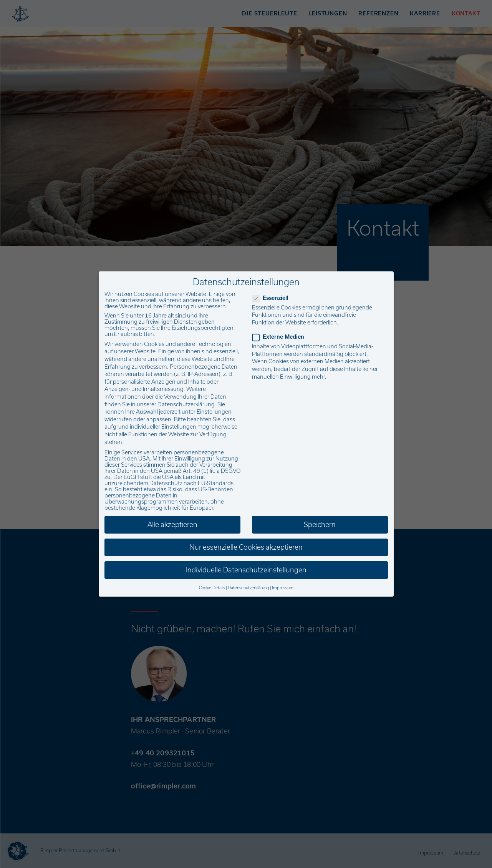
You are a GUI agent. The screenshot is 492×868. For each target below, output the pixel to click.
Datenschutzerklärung (186, 404)
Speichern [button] (320, 525)
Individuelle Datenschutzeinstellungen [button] (246, 570)
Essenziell (273, 298)
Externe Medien (281, 337)
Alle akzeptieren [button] (172, 525)
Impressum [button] (283, 588)
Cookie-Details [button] (212, 588)
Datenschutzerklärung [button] (248, 588)
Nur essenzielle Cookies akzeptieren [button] (246, 547)
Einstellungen (214, 412)
